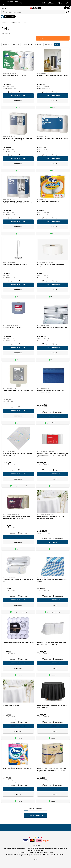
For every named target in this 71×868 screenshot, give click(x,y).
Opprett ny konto (60, 3)
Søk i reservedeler (52, 3)
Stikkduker (48, 44)
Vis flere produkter (35, 815)
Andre (57, 44)
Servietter (38, 44)
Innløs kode (44, 3)
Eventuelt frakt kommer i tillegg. (10, 89)
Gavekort (37, 3)
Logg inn (67, 3)
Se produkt (18, 101)
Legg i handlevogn (18, 96)
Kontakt (36, 859)
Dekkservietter (27, 44)
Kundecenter (28, 3)
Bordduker (6, 44)
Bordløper (16, 44)
